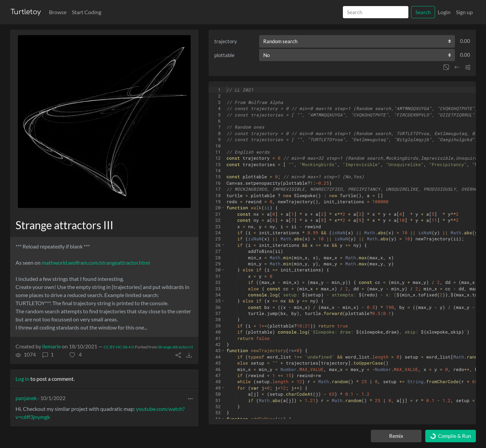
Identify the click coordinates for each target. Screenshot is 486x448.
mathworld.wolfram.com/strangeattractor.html (96, 262)
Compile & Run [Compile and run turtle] (450, 436)
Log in (22, 379)
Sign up (464, 12)
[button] (76, 354)
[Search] (376, 12)
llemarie (51, 346)
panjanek (26, 398)
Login (444, 12)
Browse (58, 12)
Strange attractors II (175, 347)
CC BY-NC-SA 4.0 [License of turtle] (119, 347)
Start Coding (87, 12)
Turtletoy (26, 12)
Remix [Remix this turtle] (396, 436)
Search (423, 12)
